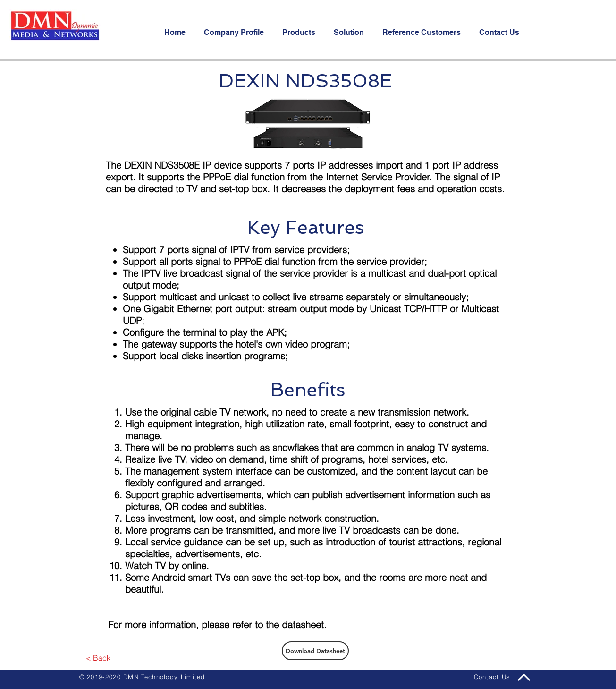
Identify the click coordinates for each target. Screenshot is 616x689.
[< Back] (98, 658)
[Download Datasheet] (315, 651)
